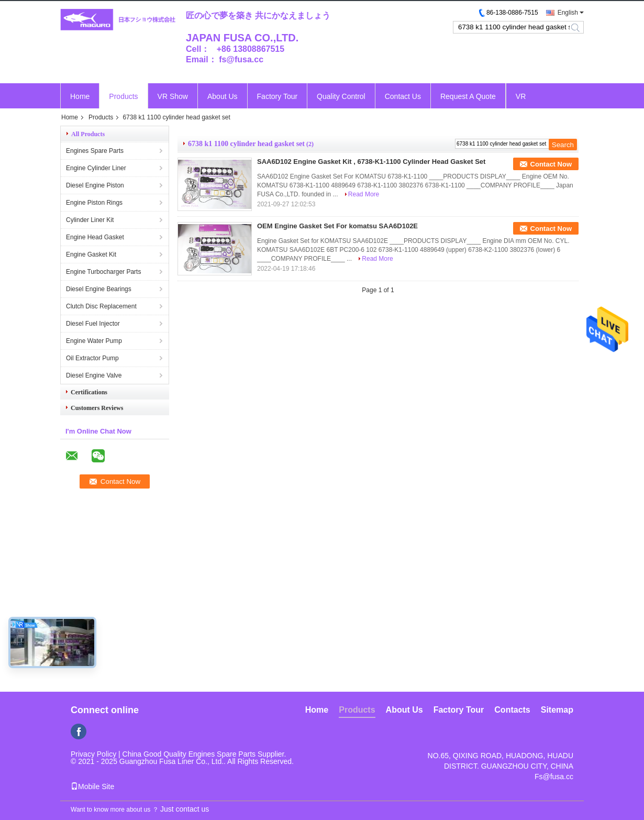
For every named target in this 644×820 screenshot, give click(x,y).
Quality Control (341, 96)
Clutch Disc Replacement (101, 306)
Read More (364, 194)
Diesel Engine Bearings (99, 289)
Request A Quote (468, 96)
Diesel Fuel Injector (93, 324)
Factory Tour (277, 96)
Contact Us (403, 96)
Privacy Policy (93, 754)
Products (123, 96)
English (568, 13)
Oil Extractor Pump (92, 358)
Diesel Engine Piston (95, 185)
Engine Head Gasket (95, 237)
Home (80, 96)
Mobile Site (92, 786)
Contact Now (551, 164)
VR (521, 96)
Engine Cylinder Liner (96, 168)
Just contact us (185, 809)
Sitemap (557, 710)
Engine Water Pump (94, 341)
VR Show (173, 96)
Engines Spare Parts (95, 151)
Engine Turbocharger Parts (103, 272)
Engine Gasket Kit (91, 254)
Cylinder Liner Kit (90, 220)
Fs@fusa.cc (554, 777)
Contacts (512, 710)
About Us (223, 96)
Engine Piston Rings (94, 203)
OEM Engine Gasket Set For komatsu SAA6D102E (337, 226)
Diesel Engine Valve (94, 375)
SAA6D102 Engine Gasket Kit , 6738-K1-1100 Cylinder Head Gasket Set (371, 162)
